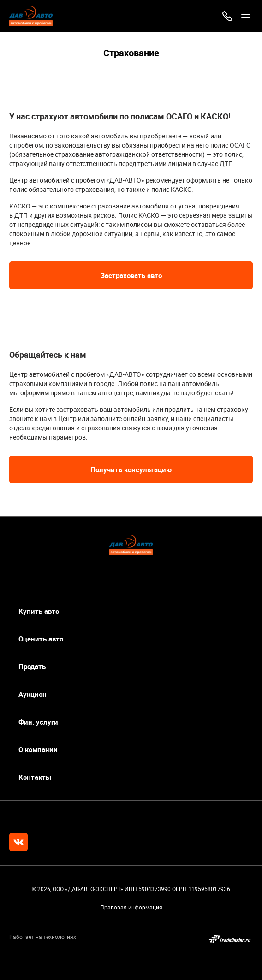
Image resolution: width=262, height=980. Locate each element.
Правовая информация (131, 907)
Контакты (35, 777)
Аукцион (33, 694)
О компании (38, 749)
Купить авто (39, 611)
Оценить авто (41, 639)
